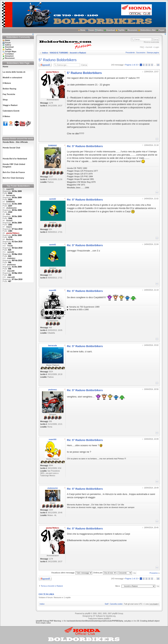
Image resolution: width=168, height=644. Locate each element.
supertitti (10, 189)
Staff (106, 604)
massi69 (11, 271)
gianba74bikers (52, 72)
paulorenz (12, 265)
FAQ (142, 47)
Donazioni (9, 56)
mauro (9, 227)
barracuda (11, 195)
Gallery (100, 30)
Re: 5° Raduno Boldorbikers (85, 146)
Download (111, 30)
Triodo (10, 246)
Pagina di (131, 65)
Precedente (130, 53)
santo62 (11, 252)
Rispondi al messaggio (45, 65)
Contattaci (9, 54)
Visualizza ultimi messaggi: (72, 573)
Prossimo (154, 573)
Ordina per (105, 573)
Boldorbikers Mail (148, 30)
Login (157, 47)
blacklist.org (111, 616)
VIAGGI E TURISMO (59, 53)
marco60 (11, 277)
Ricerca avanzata (151, 42)
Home (83, 30)
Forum (91, 30)
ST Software (98, 616)
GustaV (9, 221)
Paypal (162, 30)
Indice (45, 53)
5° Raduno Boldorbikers (58, 60)
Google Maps (11, 52)
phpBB (88, 614)
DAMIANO (11, 202)
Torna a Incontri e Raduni (52, 586)
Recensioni (132, 30)
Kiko (8, 214)
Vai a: (117, 586)
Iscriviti (149, 47)
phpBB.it (107, 619)
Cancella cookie (116, 604)
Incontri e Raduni (78, 53)
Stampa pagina (153, 53)
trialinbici (11, 258)
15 (158, 65)
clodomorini (11, 208)
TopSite (121, 30)
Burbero (10, 239)
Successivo (141, 53)
